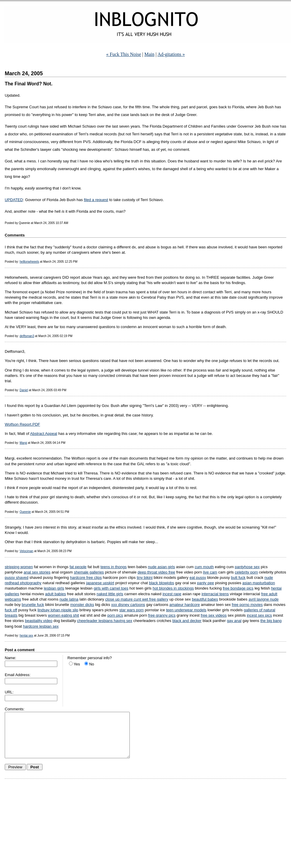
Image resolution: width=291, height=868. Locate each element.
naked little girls (110, 594)
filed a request (96, 200)
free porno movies (247, 605)
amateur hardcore (185, 605)
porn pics (115, 615)
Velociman (26, 551)
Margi (23, 443)
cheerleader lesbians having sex (105, 621)
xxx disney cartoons (128, 605)
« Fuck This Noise (124, 54)
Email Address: (18, 675)
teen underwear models (186, 610)
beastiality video (39, 621)
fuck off (11, 610)
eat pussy (198, 578)
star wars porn (132, 610)
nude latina (69, 599)
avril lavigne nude (264, 599)
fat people (78, 567)
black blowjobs (162, 583)
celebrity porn (246, 572)
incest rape (172, 594)
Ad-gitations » (171, 54)
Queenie (25, 512)
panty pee (206, 583)
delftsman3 (27, 336)
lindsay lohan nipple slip (58, 610)
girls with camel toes (111, 588)
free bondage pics (238, 588)
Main (149, 54)
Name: (10, 658)
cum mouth (204, 567)
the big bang (271, 621)
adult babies (56, 594)
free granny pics (162, 615)
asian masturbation (259, 583)
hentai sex (26, 636)
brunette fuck (33, 605)
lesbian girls (54, 588)
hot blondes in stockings (173, 588)
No (92, 664)
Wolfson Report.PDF (22, 424)
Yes (77, 664)
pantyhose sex (247, 567)
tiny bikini (144, 578)
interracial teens (215, 594)
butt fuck (238, 578)
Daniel (24, 390)
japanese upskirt (100, 583)
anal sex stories (37, 572)
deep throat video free (156, 572)
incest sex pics (259, 615)
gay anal (234, 621)
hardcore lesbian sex (41, 626)
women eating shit (63, 615)
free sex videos (214, 615)
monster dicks (82, 605)
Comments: (15, 709)
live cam (210, 572)
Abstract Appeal (44, 434)
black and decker (187, 621)
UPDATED (14, 200)
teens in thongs (113, 567)
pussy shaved (17, 578)
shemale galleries (89, 572)
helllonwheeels (29, 262)
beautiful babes (205, 599)
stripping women (19, 567)
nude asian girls (161, 567)
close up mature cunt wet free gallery (137, 599)
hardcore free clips (86, 578)
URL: (9, 692)
